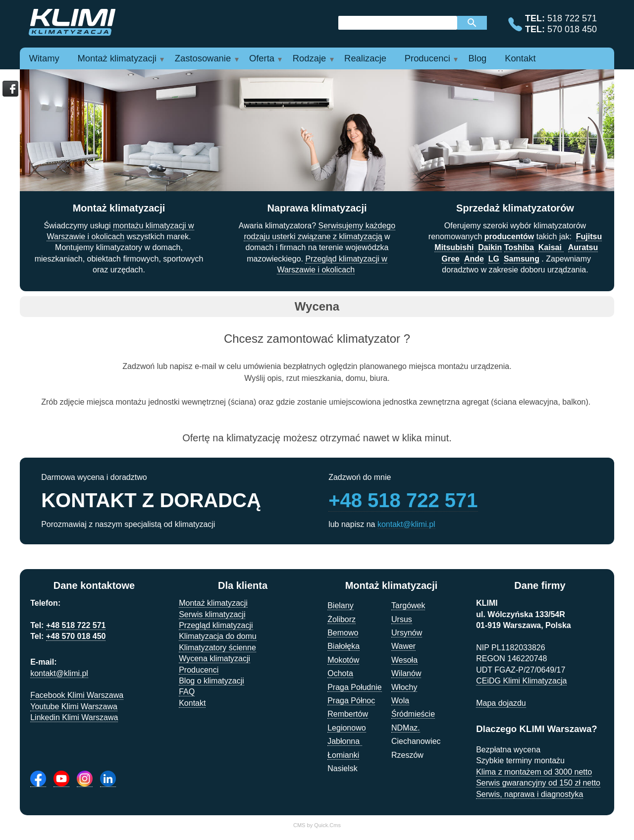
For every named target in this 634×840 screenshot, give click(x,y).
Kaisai (551, 247)
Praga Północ (351, 701)
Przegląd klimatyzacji (216, 625)
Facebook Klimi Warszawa (77, 695)
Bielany (340, 605)
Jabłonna (344, 741)
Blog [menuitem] (478, 58)
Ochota (340, 673)
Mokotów (343, 660)
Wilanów (406, 673)
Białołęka (343, 646)
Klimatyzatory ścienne (217, 648)
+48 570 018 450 (76, 636)
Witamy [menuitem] (44, 58)
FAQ (187, 692)
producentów (509, 236)
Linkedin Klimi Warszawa (74, 717)
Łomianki (343, 755)
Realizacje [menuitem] (365, 58)
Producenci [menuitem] (427, 58)
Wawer (403, 646)
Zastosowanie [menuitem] (203, 58)
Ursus (402, 619)
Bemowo (343, 633)
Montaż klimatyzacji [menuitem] (117, 58)
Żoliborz (342, 619)
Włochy (404, 687)
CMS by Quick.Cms (317, 825)
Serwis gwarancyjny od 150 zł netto (538, 783)
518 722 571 (561, 18)
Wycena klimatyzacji (214, 658)
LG (494, 259)
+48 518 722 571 (403, 500)
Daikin (490, 247)
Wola (400, 701)
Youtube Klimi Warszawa (74, 707)
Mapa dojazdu (501, 703)
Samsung (522, 259)
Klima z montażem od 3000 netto (534, 772)
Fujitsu (589, 236)
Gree (451, 259)
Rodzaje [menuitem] (309, 58)
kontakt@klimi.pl (406, 524)
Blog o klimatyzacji (211, 681)
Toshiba (519, 247)
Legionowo (346, 728)
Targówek (408, 605)
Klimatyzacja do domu (218, 636)
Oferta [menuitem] (262, 58)
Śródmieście (413, 714)
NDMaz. (406, 728)
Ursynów (407, 633)
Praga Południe (354, 687)
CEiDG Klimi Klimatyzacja (521, 681)
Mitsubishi (454, 247)
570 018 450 (561, 29)
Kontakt (192, 703)
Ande (474, 259)
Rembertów (348, 714)
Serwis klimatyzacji (212, 614)
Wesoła (404, 660)
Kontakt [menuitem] (520, 58)
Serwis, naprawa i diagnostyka (529, 794)
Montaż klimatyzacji (213, 603)
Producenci (199, 670)
